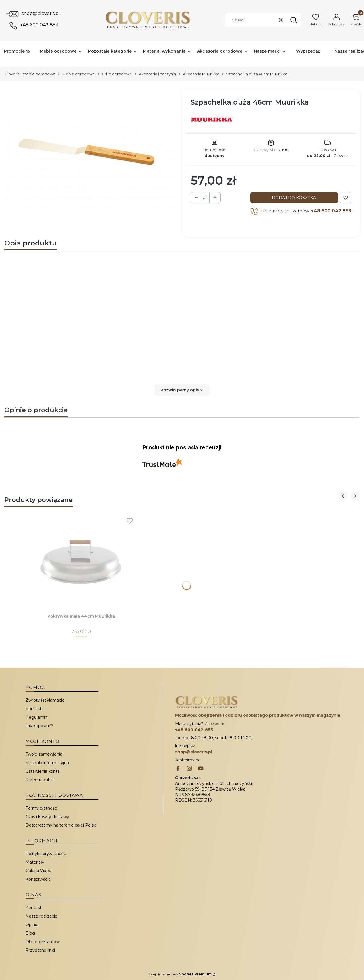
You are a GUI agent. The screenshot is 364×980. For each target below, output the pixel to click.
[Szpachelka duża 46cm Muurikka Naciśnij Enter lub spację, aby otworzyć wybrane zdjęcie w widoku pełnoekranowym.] (91, 152)
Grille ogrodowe (117, 74)
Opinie (32, 925)
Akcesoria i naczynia (157, 74)
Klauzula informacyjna (47, 763)
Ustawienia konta (43, 771)
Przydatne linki (40, 950)
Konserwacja (38, 879)
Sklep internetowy (180, 974)
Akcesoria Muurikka (201, 74)
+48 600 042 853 (39, 25)
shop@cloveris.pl (41, 13)
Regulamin (37, 717)
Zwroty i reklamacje (45, 700)
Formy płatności (42, 808)
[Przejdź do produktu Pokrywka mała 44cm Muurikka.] (81, 560)
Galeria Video (39, 871)
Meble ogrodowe (79, 74)
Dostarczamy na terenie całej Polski (61, 825)
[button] (293, 20)
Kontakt (34, 709)
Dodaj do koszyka (294, 198)
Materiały (35, 862)
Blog (30, 933)
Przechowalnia (40, 780)
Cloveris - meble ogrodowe (30, 74)
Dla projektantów (43, 942)
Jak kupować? (40, 726)
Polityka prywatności (46, 854)
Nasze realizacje (42, 916)
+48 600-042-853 (194, 730)
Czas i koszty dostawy (47, 817)
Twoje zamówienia (44, 754)
